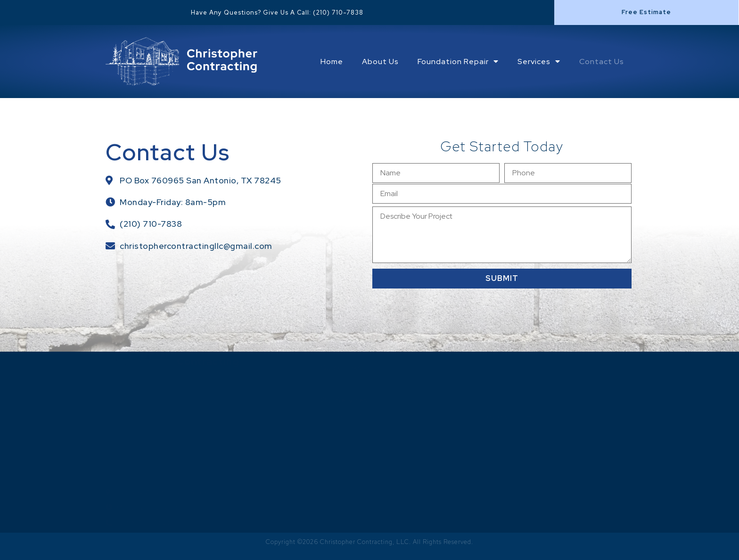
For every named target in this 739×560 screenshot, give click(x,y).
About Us (380, 62)
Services (539, 62)
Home (332, 62)
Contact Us (602, 62)
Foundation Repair (458, 62)
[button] (646, 12)
